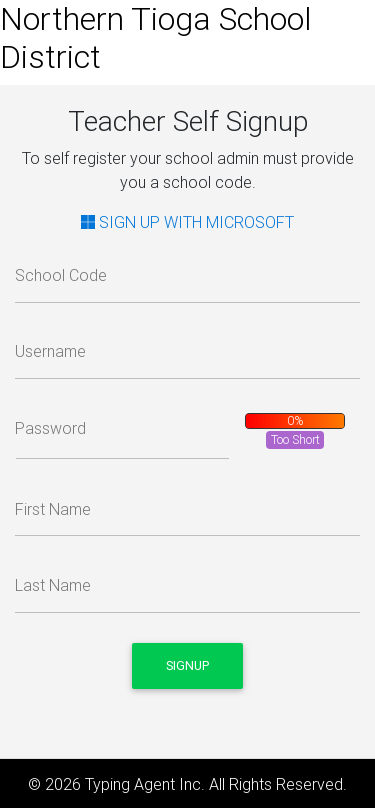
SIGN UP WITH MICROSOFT (187, 222)
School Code (61, 275)
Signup (187, 665)
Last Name (53, 585)
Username (50, 351)
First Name (53, 509)
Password (50, 428)
